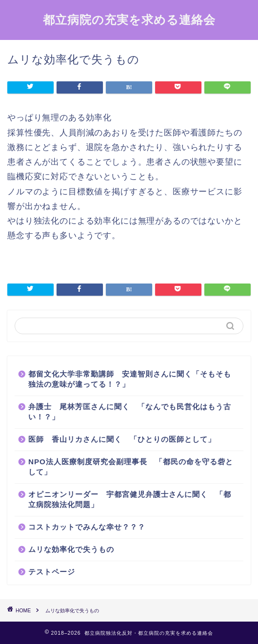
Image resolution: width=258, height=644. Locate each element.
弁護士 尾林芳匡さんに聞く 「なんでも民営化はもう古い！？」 (130, 412)
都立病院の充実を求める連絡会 (129, 19)
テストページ (52, 572)
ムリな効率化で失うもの (71, 549)
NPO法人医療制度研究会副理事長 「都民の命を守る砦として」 (131, 467)
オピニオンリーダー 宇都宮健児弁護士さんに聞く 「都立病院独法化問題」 (130, 499)
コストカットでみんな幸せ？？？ (87, 527)
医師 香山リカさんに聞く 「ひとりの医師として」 (122, 439)
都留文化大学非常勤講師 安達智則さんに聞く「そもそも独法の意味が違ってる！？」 (130, 379)
